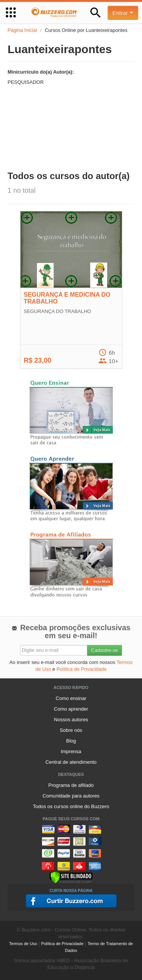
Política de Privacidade (81, 669)
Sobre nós (71, 730)
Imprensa (71, 751)
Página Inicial (22, 30)
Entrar (123, 13)
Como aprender (71, 709)
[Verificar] (71, 877)
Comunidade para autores (71, 796)
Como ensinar (71, 698)
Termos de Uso (23, 944)
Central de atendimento (71, 762)
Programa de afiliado (71, 785)
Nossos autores (71, 720)
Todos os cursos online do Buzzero (71, 806)
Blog (71, 741)
